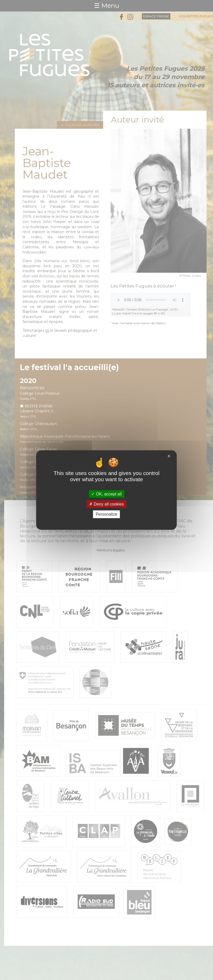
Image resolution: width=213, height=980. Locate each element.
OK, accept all (106, 494)
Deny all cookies (106, 504)
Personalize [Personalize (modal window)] (106, 514)
